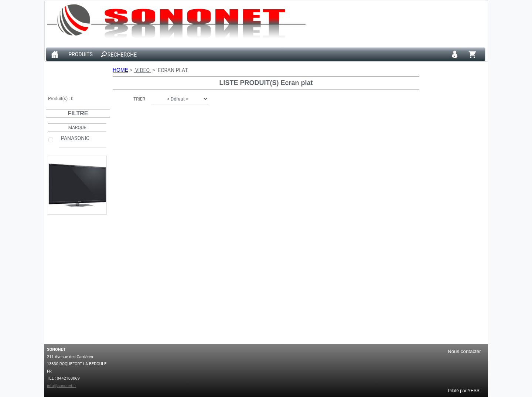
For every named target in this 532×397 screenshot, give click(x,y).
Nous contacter (464, 351)
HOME (120, 70)
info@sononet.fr (62, 386)
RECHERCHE (122, 55)
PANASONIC (83, 141)
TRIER (139, 99)
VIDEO (142, 70)
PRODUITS (81, 55)
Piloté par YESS (464, 390)
